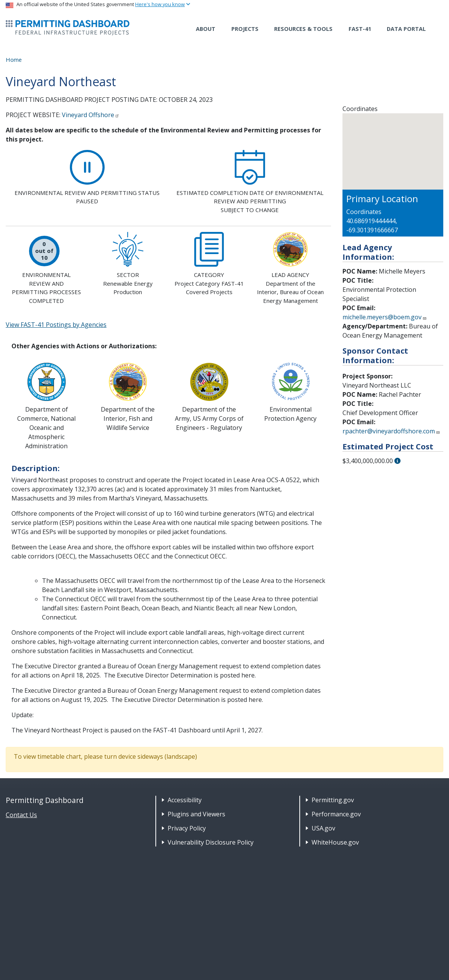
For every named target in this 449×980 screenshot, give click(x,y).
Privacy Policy (187, 828)
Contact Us (21, 815)
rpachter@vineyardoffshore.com (391, 431)
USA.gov (323, 828)
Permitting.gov (333, 800)
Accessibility (185, 800)
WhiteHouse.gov (335, 842)
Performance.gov (336, 814)
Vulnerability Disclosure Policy (211, 842)
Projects (245, 29)
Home (14, 60)
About (206, 29)
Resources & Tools (303, 29)
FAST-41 (360, 29)
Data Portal (406, 29)
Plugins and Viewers (196, 814)
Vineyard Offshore (91, 115)
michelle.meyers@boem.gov (385, 317)
